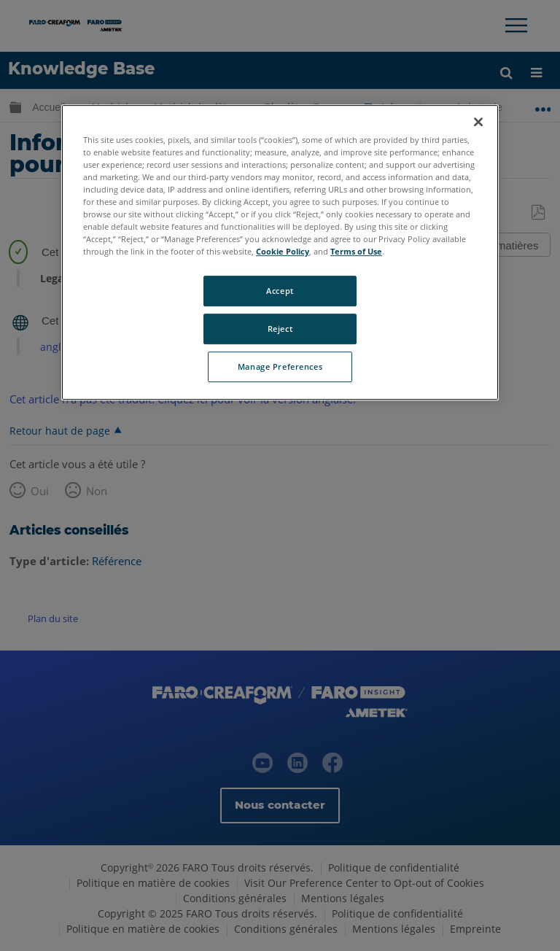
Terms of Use (356, 251)
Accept (280, 291)
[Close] (478, 122)
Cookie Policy (283, 251)
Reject (280, 329)
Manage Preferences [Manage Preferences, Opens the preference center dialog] (280, 366)
